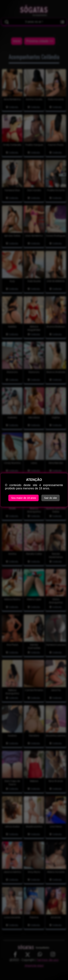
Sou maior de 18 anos (23, 498)
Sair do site (50, 498)
